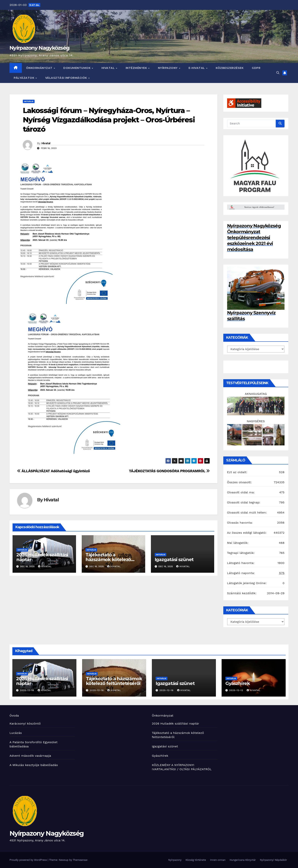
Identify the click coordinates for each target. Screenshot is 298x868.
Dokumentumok (77, 68)
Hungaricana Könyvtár (243, 860)
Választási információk (67, 78)
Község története (196, 860)
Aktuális (29, 101)
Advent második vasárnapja (30, 756)
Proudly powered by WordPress (29, 860)
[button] (278, 73)
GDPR (256, 68)
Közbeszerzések (230, 68)
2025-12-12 (237, 690)
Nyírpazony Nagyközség (39, 48)
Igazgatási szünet (174, 559)
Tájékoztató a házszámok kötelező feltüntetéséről (108, 559)
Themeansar (80, 860)
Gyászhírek (238, 683)
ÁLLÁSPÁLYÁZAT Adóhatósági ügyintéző (53, 471)
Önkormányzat (40, 68)
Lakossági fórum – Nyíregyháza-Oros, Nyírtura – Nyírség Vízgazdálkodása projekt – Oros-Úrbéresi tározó (109, 120)
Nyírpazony (168, 68)
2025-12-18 (27, 690)
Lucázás (16, 733)
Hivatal (109, 68)
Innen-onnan (218, 860)
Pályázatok (24, 78)
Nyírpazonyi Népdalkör (273, 860)
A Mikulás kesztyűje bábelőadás (34, 765)
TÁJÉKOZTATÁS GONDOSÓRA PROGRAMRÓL (169, 471)
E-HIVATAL (197, 68)
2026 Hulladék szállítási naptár (42, 557)
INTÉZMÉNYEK (137, 68)
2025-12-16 (97, 690)
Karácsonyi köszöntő (25, 723)
